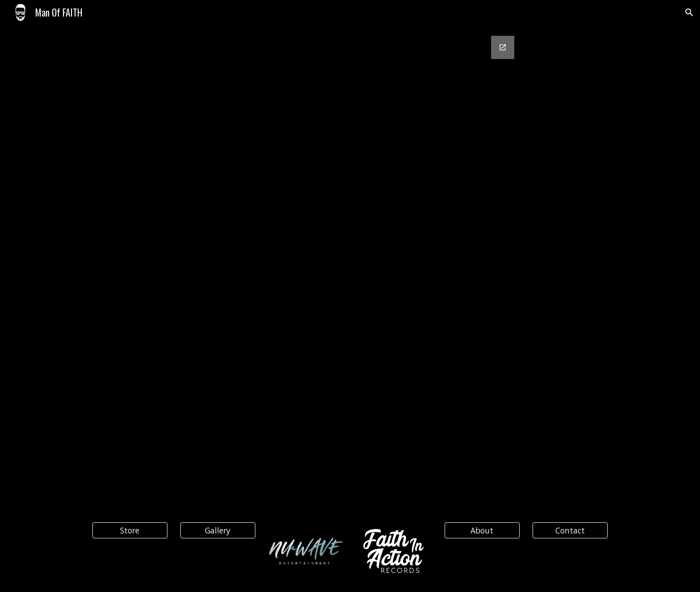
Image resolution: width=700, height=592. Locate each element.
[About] (482, 531)
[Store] (130, 531)
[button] (689, 13)
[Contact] (570, 531)
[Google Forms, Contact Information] (350, 254)
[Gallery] (218, 531)
